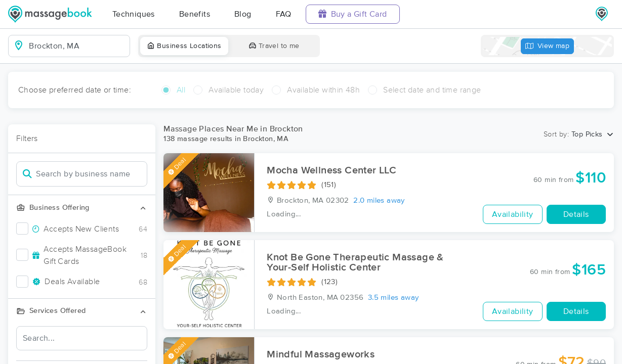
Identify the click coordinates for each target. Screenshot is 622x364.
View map (548, 46)
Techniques (134, 14)
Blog (243, 14)
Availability (513, 214)
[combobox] (77, 46)
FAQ (284, 14)
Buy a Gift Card (353, 14)
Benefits (195, 14)
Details (576, 214)
